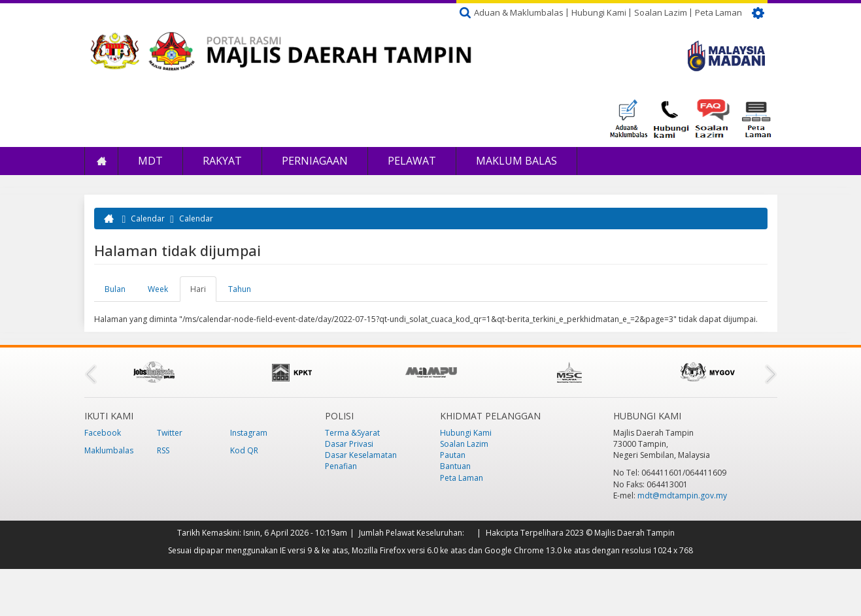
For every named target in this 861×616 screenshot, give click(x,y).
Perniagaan (315, 161)
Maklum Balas (516, 161)
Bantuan (455, 466)
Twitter (170, 433)
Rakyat (222, 161)
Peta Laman (718, 12)
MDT (150, 161)
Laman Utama (101, 161)
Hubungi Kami (599, 12)
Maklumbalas (109, 450)
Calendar (148, 219)
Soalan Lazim (661, 12)
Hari (203, 293)
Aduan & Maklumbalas (519, 12)
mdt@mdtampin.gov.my (682, 495)
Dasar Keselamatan (361, 455)
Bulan (115, 289)
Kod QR (244, 450)
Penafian (341, 466)
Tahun (240, 289)
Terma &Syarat (352, 433)
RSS (163, 450)
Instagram (249, 433)
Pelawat (412, 161)
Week (158, 289)
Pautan (453, 455)
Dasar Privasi (349, 444)
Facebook (103, 433)
